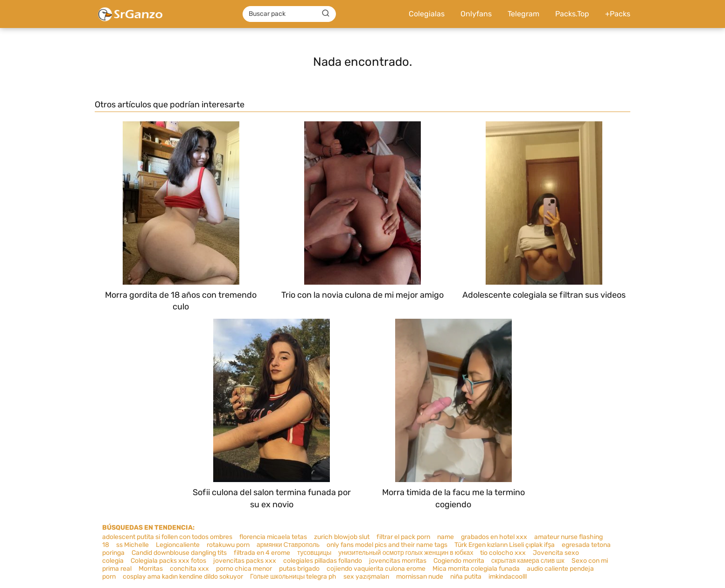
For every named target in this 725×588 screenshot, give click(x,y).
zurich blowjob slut (342, 537)
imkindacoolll (508, 577)
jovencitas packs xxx (245, 561)
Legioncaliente (178, 545)
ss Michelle (132, 545)
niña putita (466, 577)
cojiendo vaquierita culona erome (376, 569)
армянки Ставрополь (288, 545)
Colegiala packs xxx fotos (168, 561)
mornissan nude (420, 577)
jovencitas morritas (398, 561)
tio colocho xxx (503, 553)
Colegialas (427, 14)
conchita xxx (189, 569)
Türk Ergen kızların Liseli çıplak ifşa (505, 545)
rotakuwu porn (228, 545)
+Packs (618, 14)
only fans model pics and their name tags (387, 545)
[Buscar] (326, 14)
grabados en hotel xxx (494, 537)
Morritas (151, 569)
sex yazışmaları (366, 577)
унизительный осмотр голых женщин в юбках (406, 553)
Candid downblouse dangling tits (179, 553)
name (446, 537)
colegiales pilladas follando (323, 561)
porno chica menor (244, 569)
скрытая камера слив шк (528, 561)
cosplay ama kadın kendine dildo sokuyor (183, 577)
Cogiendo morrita (459, 561)
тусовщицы (314, 553)
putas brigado (299, 569)
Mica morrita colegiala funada (476, 569)
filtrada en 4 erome (262, 553)
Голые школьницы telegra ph (293, 577)
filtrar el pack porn (403, 537)
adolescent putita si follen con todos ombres (167, 537)
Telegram (523, 14)
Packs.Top (572, 14)
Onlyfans (476, 14)
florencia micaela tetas (273, 537)
